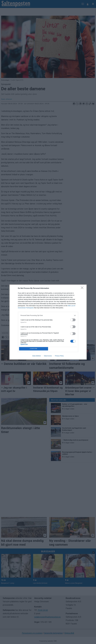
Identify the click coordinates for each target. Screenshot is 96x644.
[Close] (83, 288)
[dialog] (48, 322)
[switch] (73, 320)
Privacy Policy (59, 356)
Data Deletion (37, 356)
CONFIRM (34, 349)
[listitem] (48, 315)
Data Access (48, 356)
